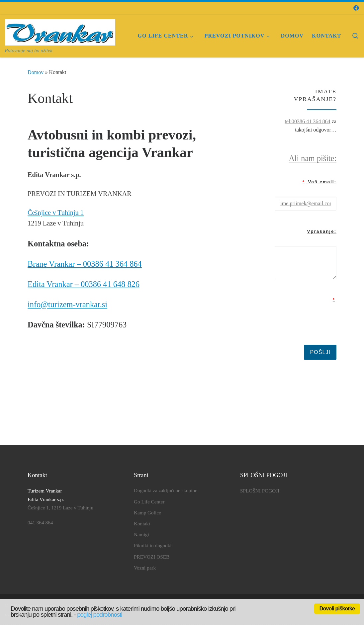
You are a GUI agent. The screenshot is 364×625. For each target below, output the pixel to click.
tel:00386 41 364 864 (307, 121)
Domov (36, 72)
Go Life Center (149, 502)
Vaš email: (319, 182)
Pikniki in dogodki (153, 545)
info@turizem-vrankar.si (67, 304)
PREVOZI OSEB (152, 557)
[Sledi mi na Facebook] (356, 8)
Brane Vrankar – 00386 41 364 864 (85, 264)
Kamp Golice (147, 513)
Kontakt (142, 524)
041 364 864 (40, 523)
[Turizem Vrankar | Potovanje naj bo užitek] (60, 31)
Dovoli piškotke (337, 609)
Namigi (141, 535)
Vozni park (145, 568)
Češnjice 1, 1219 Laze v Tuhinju (60, 508)
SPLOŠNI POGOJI (260, 491)
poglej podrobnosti (100, 615)
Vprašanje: (322, 231)
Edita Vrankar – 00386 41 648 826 (84, 284)
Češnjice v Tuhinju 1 (56, 213)
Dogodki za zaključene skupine (166, 490)
